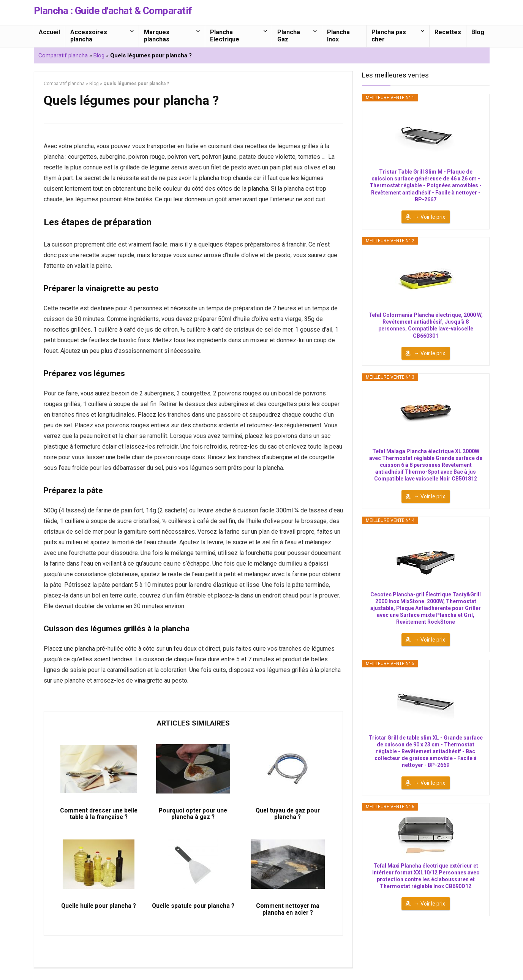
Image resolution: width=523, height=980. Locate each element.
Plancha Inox (338, 36)
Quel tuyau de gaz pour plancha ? (288, 816)
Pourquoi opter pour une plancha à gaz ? (193, 816)
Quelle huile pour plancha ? (99, 910)
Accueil (49, 32)
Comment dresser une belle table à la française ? (99, 816)
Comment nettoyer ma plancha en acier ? (288, 914)
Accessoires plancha (89, 36)
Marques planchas (157, 36)
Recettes (448, 32)
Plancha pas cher (389, 36)
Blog (478, 32)
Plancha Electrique (225, 36)
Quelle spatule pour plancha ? (193, 914)
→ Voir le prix (430, 217)
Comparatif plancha (63, 55)
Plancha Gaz (289, 36)
